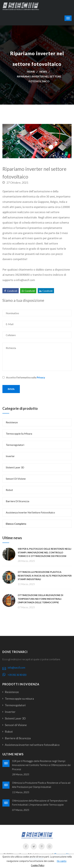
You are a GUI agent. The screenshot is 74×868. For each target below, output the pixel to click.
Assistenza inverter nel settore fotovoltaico (30, 512)
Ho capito (62, 861)
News (43, 72)
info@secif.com (16, 668)
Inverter (10, 456)
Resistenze (12, 422)
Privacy (41, 377)
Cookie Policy (38, 865)
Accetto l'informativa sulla (24, 377)
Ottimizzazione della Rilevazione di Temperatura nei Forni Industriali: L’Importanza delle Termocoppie (40, 599)
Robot (9, 490)
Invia (11, 389)
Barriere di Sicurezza (17, 501)
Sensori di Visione (16, 479)
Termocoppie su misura (19, 434)
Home (31, 72)
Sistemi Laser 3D (15, 467)
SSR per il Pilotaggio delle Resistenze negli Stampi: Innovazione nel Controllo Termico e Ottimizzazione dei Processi (44, 552)
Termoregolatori (15, 445)
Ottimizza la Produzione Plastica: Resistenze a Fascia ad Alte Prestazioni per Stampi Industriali (45, 576)
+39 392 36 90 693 (17, 675)
